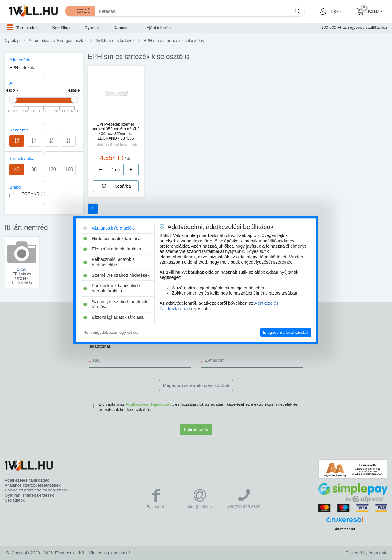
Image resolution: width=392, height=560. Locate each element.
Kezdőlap (61, 28)
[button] (336, 11)
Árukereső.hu (345, 529)
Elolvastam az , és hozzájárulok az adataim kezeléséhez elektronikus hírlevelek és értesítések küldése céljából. (198, 407)
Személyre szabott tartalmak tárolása (115, 304)
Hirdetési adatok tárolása (112, 239)
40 (17, 169)
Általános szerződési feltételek (33, 485)
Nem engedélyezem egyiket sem (112, 332)
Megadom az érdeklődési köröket (196, 385)
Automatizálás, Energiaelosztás (58, 41)
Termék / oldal (23, 158)
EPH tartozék (22, 68)
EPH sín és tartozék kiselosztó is (174, 41)
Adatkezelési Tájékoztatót (149, 404)
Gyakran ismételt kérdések (29, 495)
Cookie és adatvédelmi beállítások (36, 490)
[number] (116, 170)
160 (69, 169)
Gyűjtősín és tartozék (115, 41)
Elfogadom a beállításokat (286, 332)
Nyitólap (12, 41)
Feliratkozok (196, 430)
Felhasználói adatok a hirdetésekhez (109, 262)
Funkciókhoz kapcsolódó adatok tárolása (112, 288)
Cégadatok (15, 500)
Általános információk (109, 228)
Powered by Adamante (366, 553)
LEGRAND (32, 194)
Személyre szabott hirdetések (117, 275)
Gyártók (92, 28)
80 (34, 169)
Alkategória (20, 60)
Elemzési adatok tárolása (112, 249)
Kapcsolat (123, 28)
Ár (12, 83)
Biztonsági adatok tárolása (113, 318)
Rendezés (19, 130)
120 (52, 169)
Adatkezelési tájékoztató (27, 480)
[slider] (13, 100)
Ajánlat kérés (159, 28)
